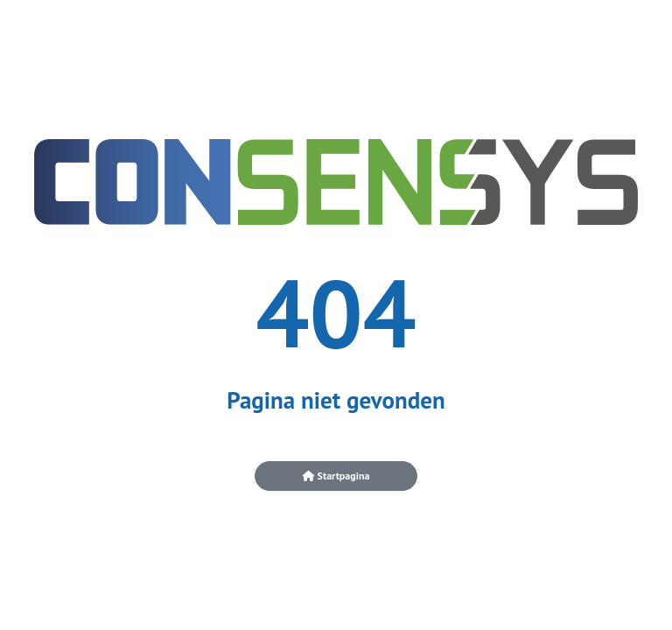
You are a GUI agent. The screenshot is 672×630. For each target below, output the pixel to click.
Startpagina (336, 476)
